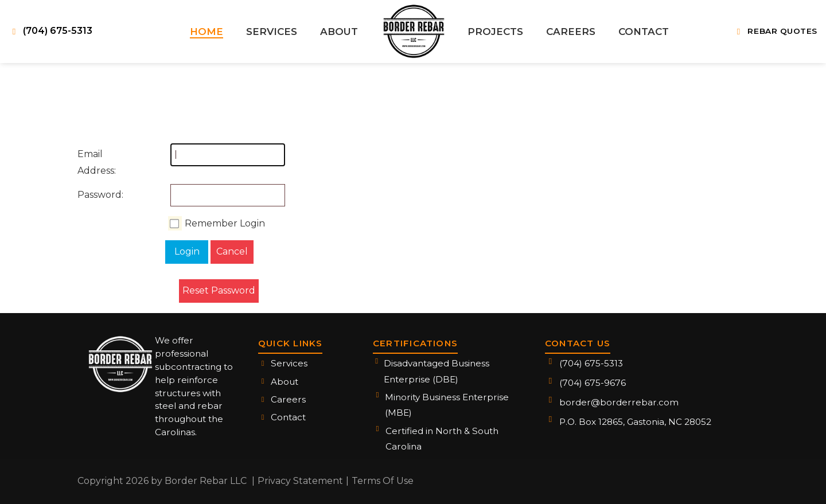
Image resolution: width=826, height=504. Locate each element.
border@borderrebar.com (619, 402)
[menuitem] (207, 32)
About (285, 382)
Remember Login (225, 223)
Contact (288, 417)
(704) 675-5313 (591, 363)
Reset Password (219, 290)
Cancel (232, 251)
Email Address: (89, 162)
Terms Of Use (383, 481)
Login (187, 251)
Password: (89, 195)
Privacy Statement (300, 481)
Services (289, 363)
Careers (288, 399)
